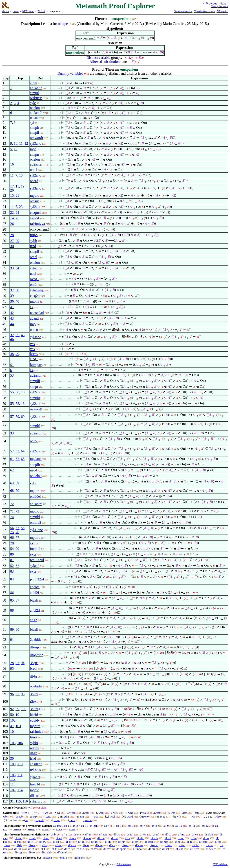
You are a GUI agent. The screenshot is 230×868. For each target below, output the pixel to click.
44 (12, 324)
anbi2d (35, 610)
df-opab (149, 842)
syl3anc (36, 143)
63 (17, 451)
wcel (101, 813)
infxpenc (79, 858)
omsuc (35, 201)
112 (13, 779)
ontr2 (34, 441)
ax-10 (179, 826)
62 (17, 459)
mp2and (36, 459)
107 (13, 790)
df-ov (106, 849)
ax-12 (205, 826)
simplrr (35, 398)
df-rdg (18, 852)
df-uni (95, 842)
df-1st (166, 849)
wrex (158, 813)
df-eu (195, 834)
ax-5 (119, 826)
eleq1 (34, 359)
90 (17, 629)
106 (20, 743)
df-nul (17, 842)
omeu (34, 330)
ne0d (34, 470)
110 (20, 764)
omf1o (63, 858)
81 (12, 560)
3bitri (34, 694)
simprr (35, 154)
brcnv (34, 354)
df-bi (54, 834)
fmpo (34, 235)
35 (17, 335)
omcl (34, 170)
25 (17, 218)
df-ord (169, 845)
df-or (77, 834)
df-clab (209, 834)
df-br (34, 676)
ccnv (48, 817)
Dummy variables (70, 73)
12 (26, 143)
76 (17, 532)
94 (23, 663)
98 (23, 694)
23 (21, 207)
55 (12, 392)
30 (12, 246)
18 (21, 175)
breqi (34, 668)
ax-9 (166, 826)
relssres (35, 770)
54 (12, 549)
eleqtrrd (36, 213)
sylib (34, 241)
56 (17, 392)
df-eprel (204, 842)
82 (17, 566)
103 (18, 726)
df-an (65, 834)
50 (12, 715)
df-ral (59, 838)
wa (59, 813)
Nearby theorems (220, 6)
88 (12, 610)
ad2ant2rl (37, 164)
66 (12, 538)
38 (17, 290)
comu (88, 820)
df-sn (56, 842)
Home (16, 11)
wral (144, 813)
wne (131, 813)
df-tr (177, 842)
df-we (32, 845)
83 (12, 571)
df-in (194, 838)
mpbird (35, 491)
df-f (43, 849)
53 (12, 375)
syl (32, 123)
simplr (35, 128)
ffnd (33, 246)
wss (173, 813)
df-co (86, 845)
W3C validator (220, 864)
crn (82, 817)
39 (12, 296)
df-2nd (180, 849)
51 (12, 365)
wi (36, 813)
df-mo (181, 834)
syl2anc (36, 175)
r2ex (33, 701)
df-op (81, 842)
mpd (33, 149)
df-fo (67, 849)
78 (12, 543)
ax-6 (131, 826)
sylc (33, 103)
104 (13, 732)
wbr (5, 817)
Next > (224, 3)
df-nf (156, 834)
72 (12, 504)
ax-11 (192, 826)
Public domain (124, 864)
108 (13, 775)
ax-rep (17, 829)
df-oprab (121, 849)
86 (12, 593)
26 (12, 224)
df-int (108, 842)
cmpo (57, 820)
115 (18, 801)
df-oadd (46, 852)
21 (17, 195)
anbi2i (35, 593)
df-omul (62, 852)
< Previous (210, 3)
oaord (34, 181)
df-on (182, 845)
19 (23, 186)
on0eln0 (36, 476)
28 (12, 235)
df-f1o (81, 849)
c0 (185, 813)
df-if (30, 842)
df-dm (99, 845)
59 (17, 417)
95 (12, 668)
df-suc (210, 845)
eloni (34, 83)
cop (197, 813)
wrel (112, 817)
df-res (125, 845)
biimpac (36, 365)
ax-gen (94, 826)
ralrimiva (37, 732)
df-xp (45, 845)
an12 (34, 620)
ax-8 (154, 826)
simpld (35, 517)
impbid (35, 549)
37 (12, 290)
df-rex (72, 838)
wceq (72, 813)
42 (12, 313)
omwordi (37, 138)
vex (33, 344)
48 (12, 354)
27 (12, 241)
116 (25, 801)
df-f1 (55, 849)
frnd (33, 758)
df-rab (115, 838)
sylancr (35, 777)
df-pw (43, 842)
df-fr (19, 845)
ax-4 (107, 826)
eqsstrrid (36, 764)
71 (12, 511)
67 (17, 528)
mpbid (35, 195)
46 (12, 339)
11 (21, 143)
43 (12, 318)
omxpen (64, 24)
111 (20, 775)
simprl (35, 93)
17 (12, 186)
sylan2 (35, 566)
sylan (34, 268)
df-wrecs (211, 849)
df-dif (168, 838)
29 (17, 241)
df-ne (46, 838)
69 (17, 483)
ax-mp (57, 826)
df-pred (154, 845)
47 (12, 726)
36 (12, 301)
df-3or (89, 834)
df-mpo (35, 647)
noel (33, 274)
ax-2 (75, 826)
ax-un (72, 829)
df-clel (18, 838)
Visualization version (205, 11)
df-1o (32, 852)
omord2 (36, 522)
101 (18, 715)
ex (32, 307)
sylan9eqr (37, 290)
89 (12, 629)
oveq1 (34, 279)
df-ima (139, 845)
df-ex (143, 834)
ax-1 (67, 826)
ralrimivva (38, 224)
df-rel (58, 845)
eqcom (35, 587)
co (26, 820)
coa (73, 820)
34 (17, 268)
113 (13, 784)
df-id (189, 842)
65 (23, 459)
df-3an (103, 834)
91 (12, 640)
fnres (34, 737)
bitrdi (34, 600)
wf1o (218, 817)
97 (17, 694)
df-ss (206, 838)
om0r (34, 285)
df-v (128, 838)
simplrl (35, 426)
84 (12, 579)
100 (24, 709)
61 (12, 459)
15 (12, 195)
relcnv (35, 748)
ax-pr (59, 829)
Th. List (41, 11)
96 (12, 694)
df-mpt (164, 842)
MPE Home (28, 11)
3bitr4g (35, 709)
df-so (7, 845)
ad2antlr (36, 88)
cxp (35, 817)
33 (12, 268)
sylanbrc (36, 801)
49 (17, 354)
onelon (35, 108)
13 (15, 149)
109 (13, 764)
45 (23, 335)
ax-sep (31, 829)
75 (12, 532)
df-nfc (33, 838)
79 (17, 549)
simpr (34, 387)
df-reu (101, 838)
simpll (35, 132)
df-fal (130, 834)
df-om (152, 849)
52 (12, 566)
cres (96, 817)
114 (20, 790)
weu (116, 813)
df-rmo (87, 838)
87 (17, 600)
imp (33, 324)
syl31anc (36, 530)
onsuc (34, 118)
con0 (146, 817)
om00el (35, 496)
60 (23, 417)
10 (15, 143)
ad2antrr (36, 433)
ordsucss (36, 98)
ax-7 (142, 826)
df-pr (69, 842)
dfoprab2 (37, 655)
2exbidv (36, 640)
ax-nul (45, 829)
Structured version (183, 11)
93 (17, 663)
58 (17, 404)
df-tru (117, 834)
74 (12, 517)
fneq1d (35, 784)
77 (17, 538)
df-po (218, 842)
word (130, 817)
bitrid (34, 715)
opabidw (36, 686)
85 (12, 600)
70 (17, 491)
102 (13, 720)
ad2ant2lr (37, 113)
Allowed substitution (105, 62)
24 (17, 213)
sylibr (34, 743)
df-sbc (140, 838)
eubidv (35, 720)
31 (12, 801)
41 (12, 307)
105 (13, 743)
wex (86, 813)
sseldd (35, 218)
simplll (35, 381)
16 (12, 164)
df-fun (18, 849)
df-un (181, 838)
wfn (179, 817)
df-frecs (195, 849)
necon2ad (37, 313)
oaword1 (36, 409)
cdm (66, 817)
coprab (39, 820)
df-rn (34, 753)
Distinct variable (98, 58)
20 (12, 190)
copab (19, 817)
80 (12, 554)
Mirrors (5, 11)
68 (12, 491)
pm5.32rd (37, 560)
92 (12, 709)
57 (12, 417)
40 (17, 301)
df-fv (94, 849)
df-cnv (72, 845)
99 (17, 709)
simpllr (35, 465)
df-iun (122, 842)
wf (194, 817)
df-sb (168, 834)
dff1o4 (35, 796)
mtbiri (34, 301)
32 (12, 335)
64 (23, 451)
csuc (163, 817)
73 (17, 511)
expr (33, 554)
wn (25, 813)
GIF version (222, 11)
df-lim (196, 845)
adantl (34, 318)
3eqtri (34, 663)
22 (12, 213)
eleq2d (35, 296)
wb (46, 813)
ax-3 (84, 826)
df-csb (154, 838)
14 (12, 218)
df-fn (31, 849)
